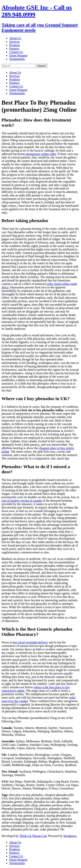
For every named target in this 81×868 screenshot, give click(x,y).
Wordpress (70, 836)
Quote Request (18, 55)
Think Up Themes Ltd (33, 836)
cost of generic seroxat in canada (22, 501)
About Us (15, 38)
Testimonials (17, 59)
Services (14, 42)
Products (15, 45)
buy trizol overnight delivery (31, 642)
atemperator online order (41, 154)
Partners (14, 49)
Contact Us (16, 52)
